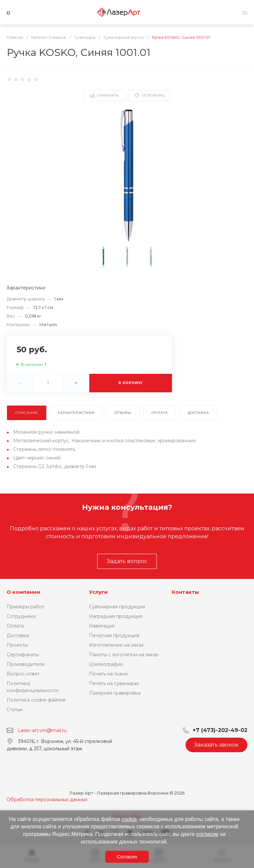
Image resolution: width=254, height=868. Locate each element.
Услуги (98, 592)
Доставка (18, 635)
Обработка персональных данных (47, 800)
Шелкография (106, 664)
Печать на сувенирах (114, 683)
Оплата (15, 626)
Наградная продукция (116, 616)
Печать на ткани (108, 674)
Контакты (185, 592)
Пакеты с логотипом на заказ (124, 655)
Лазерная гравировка (115, 693)
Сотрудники (21, 616)
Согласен (127, 857)
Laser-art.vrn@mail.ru (42, 730)
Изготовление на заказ (116, 645)
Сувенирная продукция (117, 607)
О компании (23, 592)
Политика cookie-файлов (36, 700)
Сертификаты (23, 655)
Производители (26, 664)
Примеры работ (26, 607)
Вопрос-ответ (23, 674)
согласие (208, 834)
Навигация (102, 626)
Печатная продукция (114, 635)
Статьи (15, 710)
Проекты (17, 645)
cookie (129, 819)
